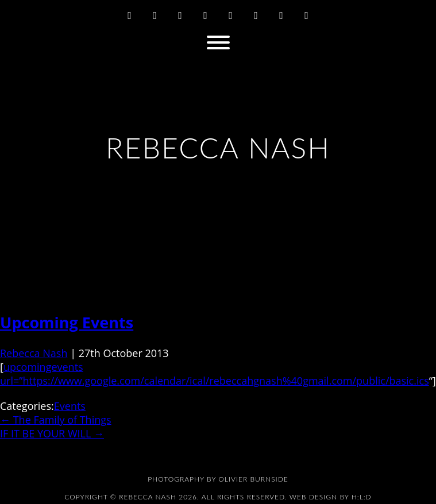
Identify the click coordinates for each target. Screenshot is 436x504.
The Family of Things (56, 420)
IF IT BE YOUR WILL (52, 433)
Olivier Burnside (253, 479)
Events (70, 406)
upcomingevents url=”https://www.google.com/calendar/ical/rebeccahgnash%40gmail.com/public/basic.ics (215, 374)
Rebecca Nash (34, 353)
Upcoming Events (67, 322)
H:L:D (362, 497)
